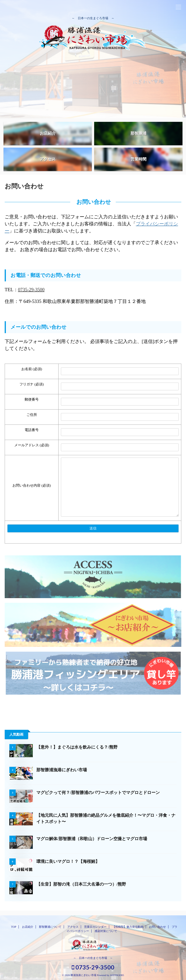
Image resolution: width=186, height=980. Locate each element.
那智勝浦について (50, 927)
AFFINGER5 (117, 975)
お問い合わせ (157, 927)
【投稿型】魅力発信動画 (128, 927)
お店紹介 (28, 927)
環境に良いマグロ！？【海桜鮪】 (68, 861)
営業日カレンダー (95, 927)
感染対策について (106, 931)
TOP (14, 927)
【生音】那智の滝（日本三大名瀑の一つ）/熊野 (81, 884)
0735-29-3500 (31, 290)
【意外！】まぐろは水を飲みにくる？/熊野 (77, 747)
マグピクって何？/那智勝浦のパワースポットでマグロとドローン (98, 793)
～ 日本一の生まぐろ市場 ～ (93, 958)
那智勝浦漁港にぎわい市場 (62, 770)
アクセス (73, 927)
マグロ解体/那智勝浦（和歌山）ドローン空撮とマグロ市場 (92, 839)
